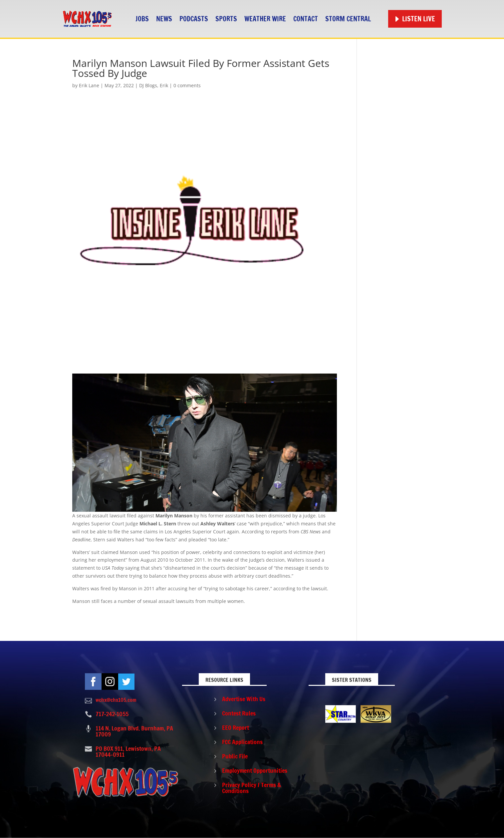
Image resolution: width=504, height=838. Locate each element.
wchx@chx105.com (116, 700)
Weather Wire (265, 19)
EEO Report (236, 727)
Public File (235, 756)
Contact (306, 19)
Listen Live (419, 19)
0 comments (187, 85)
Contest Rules (239, 713)
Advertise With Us (244, 699)
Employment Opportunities (255, 770)
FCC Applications (242, 742)
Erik (164, 85)
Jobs (142, 19)
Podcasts (194, 19)
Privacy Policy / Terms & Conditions (252, 788)
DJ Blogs (148, 85)
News (164, 19)
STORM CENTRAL (348, 19)
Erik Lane (89, 85)
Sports (226, 19)
